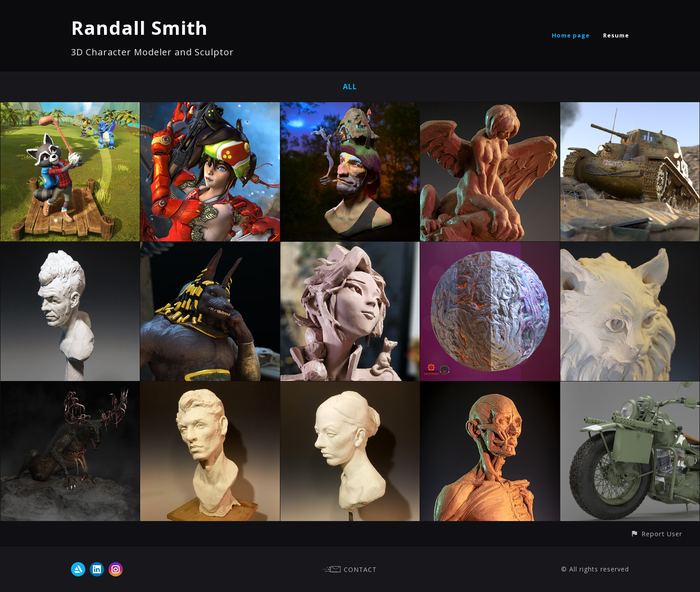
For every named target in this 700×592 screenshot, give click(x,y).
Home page (571, 35)
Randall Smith (140, 27)
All (350, 87)
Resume (616, 35)
